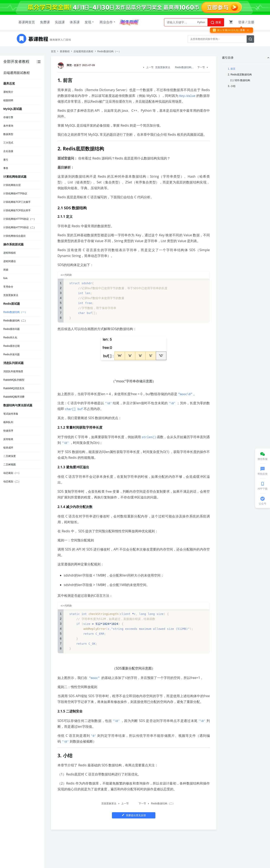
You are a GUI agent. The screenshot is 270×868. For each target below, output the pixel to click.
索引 (6, 160)
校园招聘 (8, 100)
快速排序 (8, 431)
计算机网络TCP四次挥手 (17, 210)
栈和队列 (8, 422)
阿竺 (65, 65)
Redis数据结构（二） (15, 321)
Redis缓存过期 (11, 346)
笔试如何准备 (11, 414)
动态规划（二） (12, 482)
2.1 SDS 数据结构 (240, 80)
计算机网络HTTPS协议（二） (20, 227)
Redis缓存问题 (11, 329)
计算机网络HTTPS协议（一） (20, 219)
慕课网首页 (27, 22)
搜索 (216, 23)
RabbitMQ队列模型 (14, 380)
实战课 (60, 22)
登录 (241, 22)
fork (5, 278)
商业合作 (108, 22)
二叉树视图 (10, 465)
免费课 (45, 22)
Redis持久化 (10, 338)
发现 (90, 22)
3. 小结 (232, 86)
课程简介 (8, 92)
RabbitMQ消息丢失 (14, 388)
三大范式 (8, 143)
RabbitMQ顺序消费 (14, 397)
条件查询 (8, 126)
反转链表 (8, 439)
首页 (53, 51)
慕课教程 (65, 51)
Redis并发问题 (11, 354)
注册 (251, 22)
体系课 (75, 22)
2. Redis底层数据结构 (240, 75)
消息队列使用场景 (13, 371)
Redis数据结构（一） (15, 312)
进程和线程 (10, 253)
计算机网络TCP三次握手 (17, 202)
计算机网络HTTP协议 (15, 194)
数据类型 (8, 134)
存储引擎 (8, 117)
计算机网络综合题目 (14, 236)
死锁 (6, 270)
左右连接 (8, 151)
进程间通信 (10, 261)
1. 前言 (232, 69)
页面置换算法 (11, 295)
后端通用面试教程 (83, 51)
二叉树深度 (10, 456)
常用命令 (8, 287)
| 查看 (242, 30)
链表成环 (8, 448)
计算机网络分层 (12, 185)
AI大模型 (200, 22)
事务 (6, 168)
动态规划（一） (12, 473)
